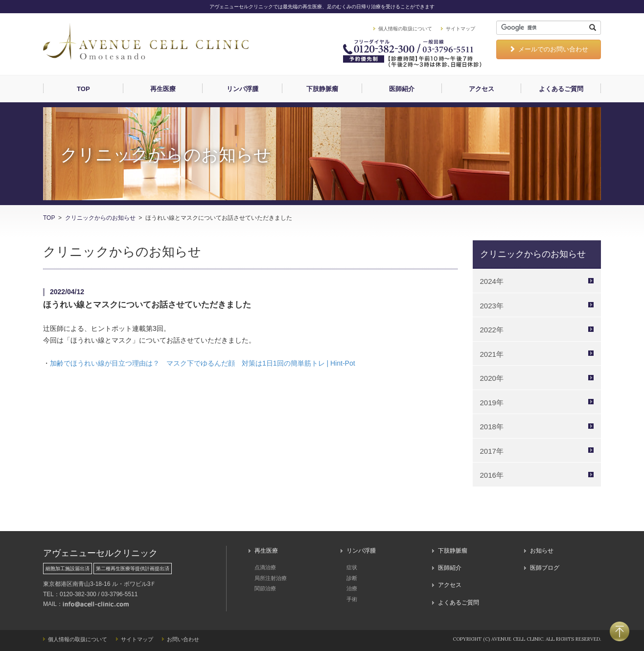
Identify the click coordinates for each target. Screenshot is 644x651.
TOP (83, 89)
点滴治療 (265, 567)
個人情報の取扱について (405, 29)
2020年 (492, 378)
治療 (352, 588)
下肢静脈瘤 (322, 89)
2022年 (492, 330)
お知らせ (542, 551)
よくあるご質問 (561, 89)
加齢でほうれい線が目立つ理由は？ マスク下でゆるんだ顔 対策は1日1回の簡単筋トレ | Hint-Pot (203, 363)
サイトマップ (460, 29)
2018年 (492, 427)
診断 (352, 578)
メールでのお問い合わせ (549, 49)
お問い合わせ (183, 639)
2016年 (492, 475)
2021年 (492, 354)
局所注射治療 (271, 578)
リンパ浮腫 (242, 89)
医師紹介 (402, 89)
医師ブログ (545, 568)
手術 (352, 599)
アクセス (482, 89)
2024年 (492, 281)
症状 (352, 567)
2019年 (492, 403)
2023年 (492, 306)
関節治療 (265, 588)
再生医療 (163, 89)
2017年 (492, 451)
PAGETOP (620, 631)
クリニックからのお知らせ (100, 218)
